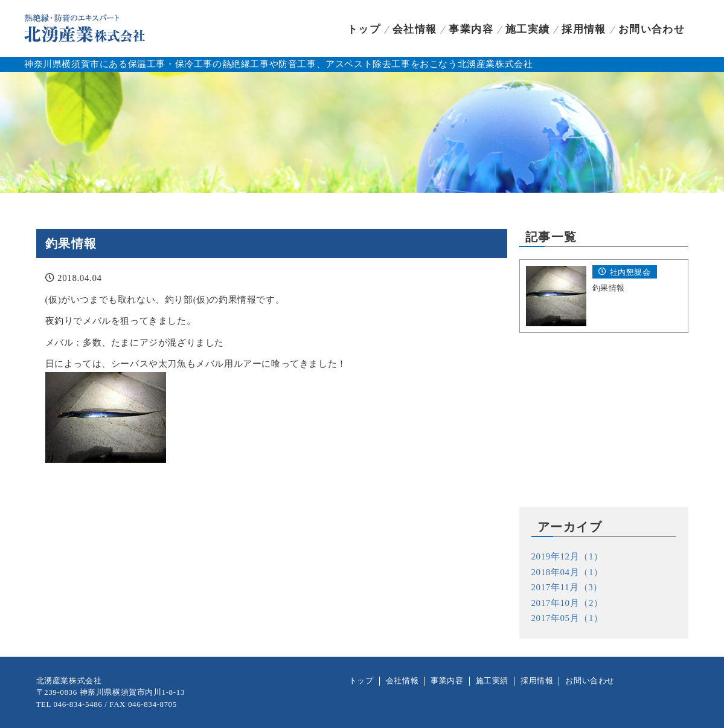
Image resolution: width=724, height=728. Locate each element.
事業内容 (471, 29)
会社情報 (415, 29)
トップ (364, 29)
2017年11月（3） (567, 587)
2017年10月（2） (567, 603)
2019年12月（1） (567, 556)
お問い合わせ (652, 29)
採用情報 (584, 29)
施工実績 (527, 29)
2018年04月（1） (567, 572)
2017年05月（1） (567, 618)
